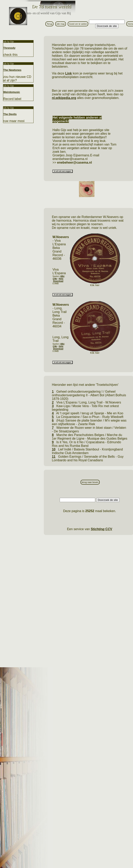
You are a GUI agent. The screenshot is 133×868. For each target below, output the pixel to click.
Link (69, 73)
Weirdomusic (12, 92)
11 (54, 457)
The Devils (10, 114)
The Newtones (12, 70)
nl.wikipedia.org (64, 98)
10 (54, 449)
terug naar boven (90, 482)
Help (61, 279)
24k (55, 279)
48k (62, 276)
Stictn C (102, 529)
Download (58, 281)
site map (61, 24)
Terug (49, 24)
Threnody (9, 48)
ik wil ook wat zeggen (63, 171)
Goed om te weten (78, 24)
